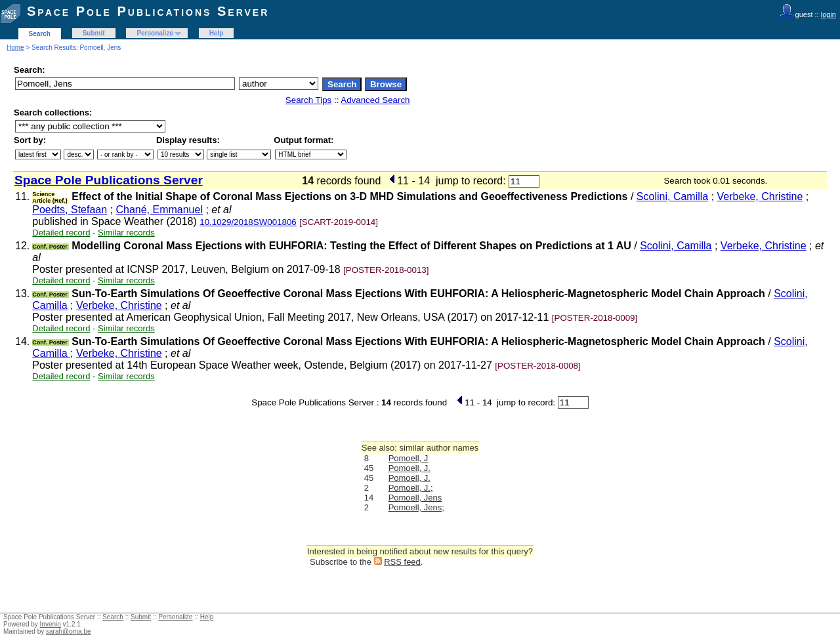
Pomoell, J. (409, 468)
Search (40, 34)
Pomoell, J (409, 458)
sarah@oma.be (69, 631)
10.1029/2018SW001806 (248, 222)
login (829, 14)
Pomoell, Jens (415, 498)
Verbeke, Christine (760, 196)
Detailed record (61, 233)
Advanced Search (375, 100)
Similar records (126, 233)
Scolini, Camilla (672, 196)
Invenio (51, 624)
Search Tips (308, 100)
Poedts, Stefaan (70, 210)
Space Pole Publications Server (148, 11)
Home (15, 48)
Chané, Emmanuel (159, 210)
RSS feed (402, 562)
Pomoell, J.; (411, 488)
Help (217, 33)
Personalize (155, 33)
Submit (94, 33)
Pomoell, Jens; (416, 507)
